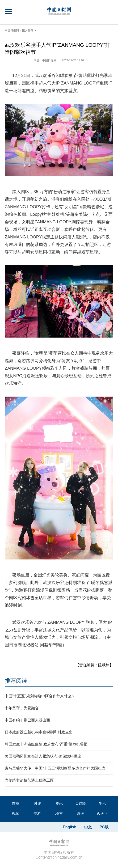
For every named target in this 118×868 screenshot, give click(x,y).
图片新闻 (28, 30)
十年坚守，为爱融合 (22, 708)
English (70, 827)
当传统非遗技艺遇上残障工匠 (29, 780)
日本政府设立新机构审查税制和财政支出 (39, 732)
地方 (59, 814)
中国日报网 (12, 30)
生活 (102, 803)
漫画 (81, 814)
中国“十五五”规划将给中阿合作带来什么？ (40, 696)
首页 (16, 803)
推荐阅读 (16, 681)
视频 (16, 814)
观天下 (102, 814)
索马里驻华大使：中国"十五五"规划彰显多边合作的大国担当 (55, 768)
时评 (37, 803)
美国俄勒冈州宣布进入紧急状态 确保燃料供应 (43, 756)
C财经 (81, 803)
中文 (88, 827)
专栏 (37, 814)
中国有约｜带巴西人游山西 (27, 720)
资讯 (59, 803)
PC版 (104, 827)
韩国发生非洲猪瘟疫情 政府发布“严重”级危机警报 (46, 744)
